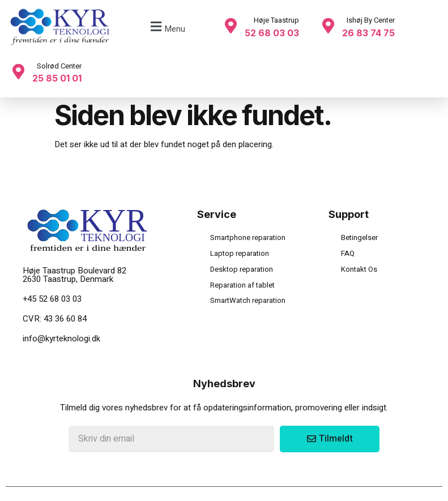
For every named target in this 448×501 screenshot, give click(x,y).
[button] (167, 27)
